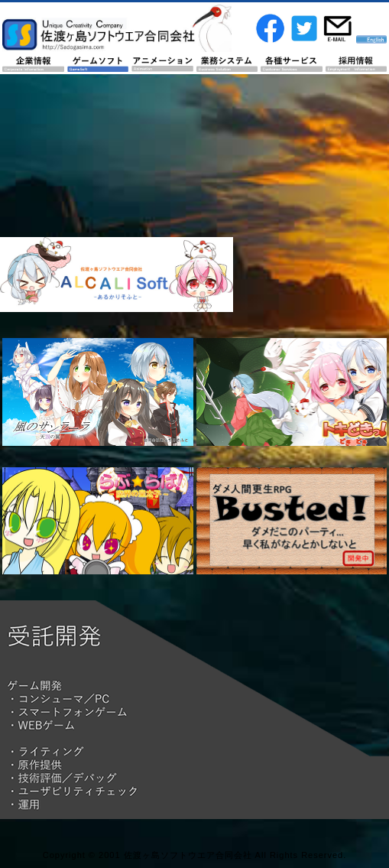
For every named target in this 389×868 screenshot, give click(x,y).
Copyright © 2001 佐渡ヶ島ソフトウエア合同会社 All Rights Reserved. (195, 855)
